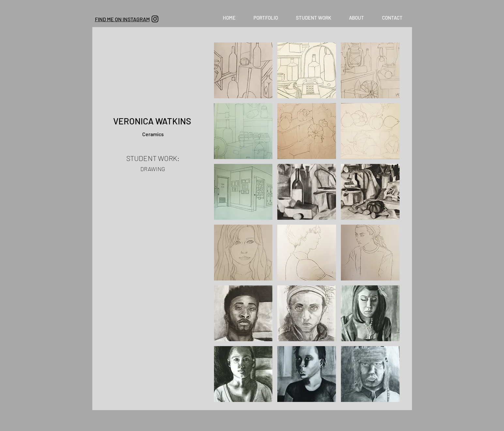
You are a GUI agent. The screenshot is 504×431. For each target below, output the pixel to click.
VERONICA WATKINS (153, 121)
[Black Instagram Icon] (155, 19)
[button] (266, 18)
